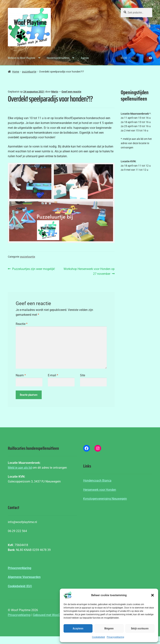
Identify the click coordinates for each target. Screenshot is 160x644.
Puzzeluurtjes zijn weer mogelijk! (33, 269)
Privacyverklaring (115, 637)
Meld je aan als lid (20, 468)
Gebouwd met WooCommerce (53, 615)
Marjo (55, 92)
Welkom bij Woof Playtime (22, 58)
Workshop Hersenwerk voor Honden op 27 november (89, 271)
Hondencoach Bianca (97, 481)
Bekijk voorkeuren (140, 628)
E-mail (53, 375)
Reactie (22, 324)
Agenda (85, 58)
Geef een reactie (71, 92)
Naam (21, 375)
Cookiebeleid (98, 637)
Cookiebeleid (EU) (20, 586)
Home (16, 72)
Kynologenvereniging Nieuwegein (105, 499)
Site (83, 375)
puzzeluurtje (29, 72)
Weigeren (109, 628)
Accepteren (78, 628)
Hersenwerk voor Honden (100, 490)
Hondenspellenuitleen (58, 58)
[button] (153, 595)
